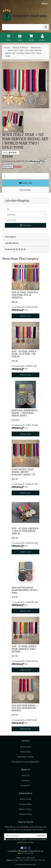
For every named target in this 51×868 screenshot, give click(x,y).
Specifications (12, 243)
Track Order (25, 752)
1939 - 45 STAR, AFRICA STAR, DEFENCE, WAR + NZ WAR (24, 649)
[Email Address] (20, 836)
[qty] (25, 209)
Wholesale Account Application (25, 762)
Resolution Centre (26, 757)
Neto (34, 865)
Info (43, 161)
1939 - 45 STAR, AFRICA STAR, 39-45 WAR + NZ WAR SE (24, 354)
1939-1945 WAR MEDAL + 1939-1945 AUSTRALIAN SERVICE (25, 708)
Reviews (15, 249)
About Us (26, 775)
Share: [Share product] (10, 153)
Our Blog (25, 780)
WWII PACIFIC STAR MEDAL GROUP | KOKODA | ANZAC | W (23, 472)
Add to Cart (25, 316)
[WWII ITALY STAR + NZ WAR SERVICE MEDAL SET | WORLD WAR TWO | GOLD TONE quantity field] (25, 176)
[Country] (25, 214)
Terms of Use (25, 799)
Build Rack (8, 167)
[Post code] (25, 220)
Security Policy (25, 814)
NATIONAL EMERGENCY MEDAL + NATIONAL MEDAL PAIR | (25, 413)
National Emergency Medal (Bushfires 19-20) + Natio (25, 590)
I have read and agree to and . (25, 841)
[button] (25, 190)
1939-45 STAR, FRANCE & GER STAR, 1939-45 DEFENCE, (25, 295)
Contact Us (25, 785)
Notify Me (25, 183)
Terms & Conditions (38, 839)
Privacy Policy (26, 804)
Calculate (25, 225)
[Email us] (22, 848)
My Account (25, 747)
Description (11, 237)
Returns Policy (25, 809)
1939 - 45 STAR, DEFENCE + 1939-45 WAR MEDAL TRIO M (25, 531)
